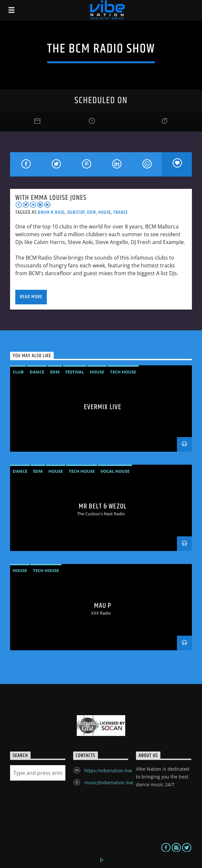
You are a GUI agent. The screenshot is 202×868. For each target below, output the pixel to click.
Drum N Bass (51, 212)
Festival (75, 372)
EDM (91, 212)
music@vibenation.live (109, 782)
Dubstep (76, 212)
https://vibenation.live (108, 770)
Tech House (123, 372)
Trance (121, 212)
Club (18, 372)
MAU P (103, 606)
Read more (31, 297)
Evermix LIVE (103, 407)
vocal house (115, 471)
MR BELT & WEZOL (103, 506)
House (105, 212)
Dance (37, 372)
